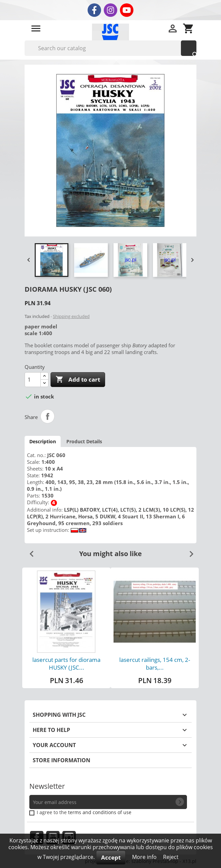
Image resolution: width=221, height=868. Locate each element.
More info (145, 857)
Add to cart (78, 380)
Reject (171, 857)
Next (189, 551)
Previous (29, 551)
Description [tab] (43, 441)
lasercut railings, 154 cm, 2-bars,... (155, 664)
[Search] (110, 48)
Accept (111, 857)
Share (48, 416)
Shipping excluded (71, 316)
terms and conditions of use (100, 812)
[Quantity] (33, 380)
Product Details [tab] (84, 441)
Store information (61, 760)
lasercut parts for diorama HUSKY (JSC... (66, 664)
